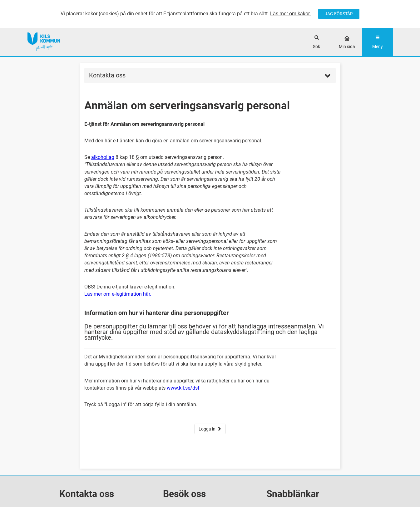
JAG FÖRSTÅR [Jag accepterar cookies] (339, 14)
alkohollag (103, 157)
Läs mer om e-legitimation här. (118, 294)
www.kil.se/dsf (183, 388)
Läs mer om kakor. (290, 14)
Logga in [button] (210, 429)
